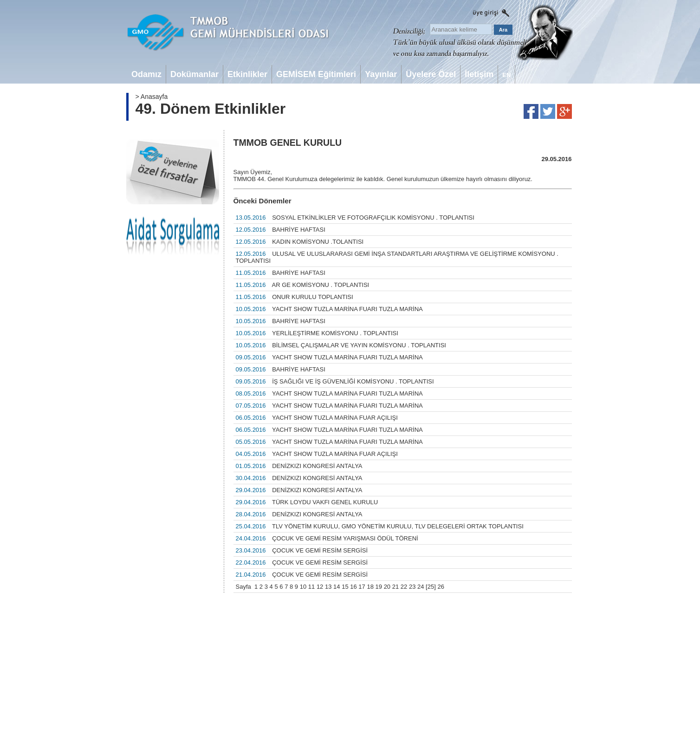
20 (387, 587)
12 (320, 587)
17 (362, 587)
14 (337, 587)
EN (506, 75)
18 (370, 587)
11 (311, 587)
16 (353, 587)
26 (441, 587)
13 (328, 587)
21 (395, 587)
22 (404, 587)
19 (379, 587)
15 (345, 587)
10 (303, 587)
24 (421, 587)
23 (412, 587)
